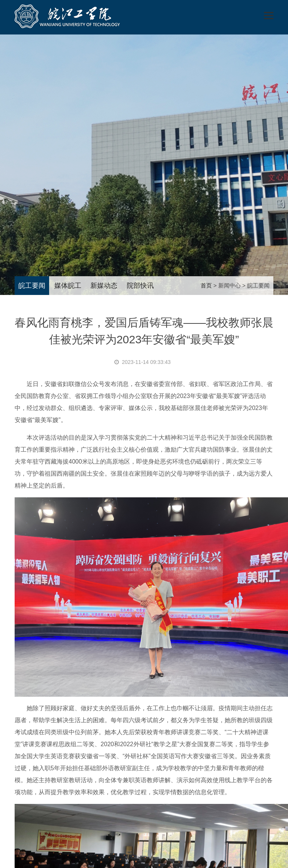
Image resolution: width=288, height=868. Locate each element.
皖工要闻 (32, 286)
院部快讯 (140, 286)
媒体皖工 (68, 286)
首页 (206, 285)
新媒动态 (104, 286)
